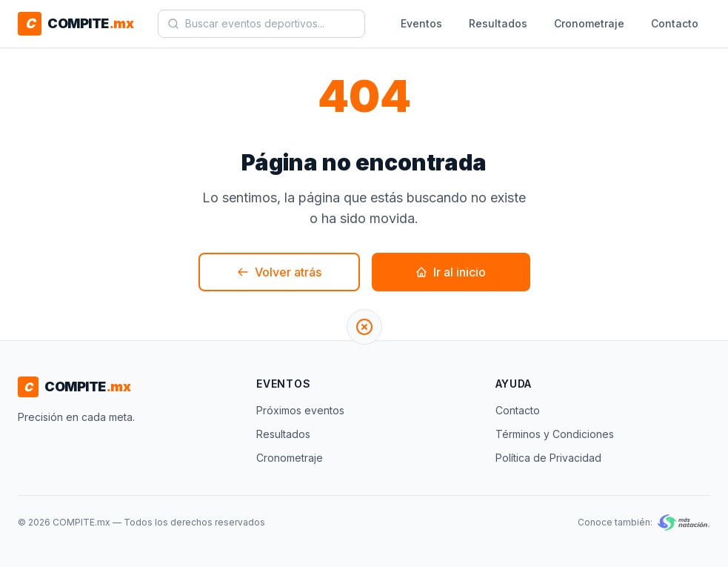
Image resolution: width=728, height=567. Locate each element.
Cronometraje (589, 23)
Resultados (498, 23)
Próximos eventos (300, 410)
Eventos (421, 23)
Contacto (675, 23)
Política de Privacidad (548, 458)
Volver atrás (279, 272)
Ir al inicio (451, 272)
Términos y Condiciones (555, 434)
